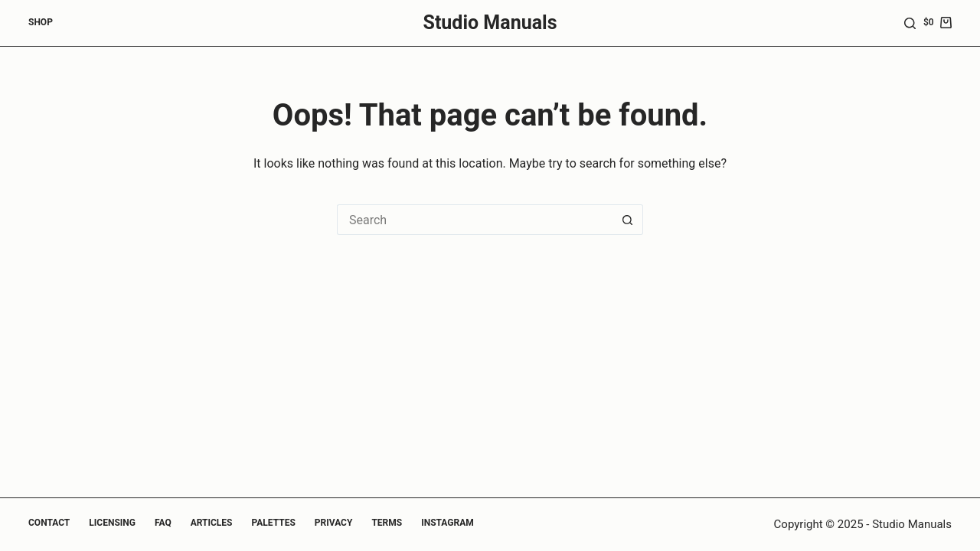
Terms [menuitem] (387, 523)
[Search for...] (475, 220)
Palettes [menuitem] (274, 523)
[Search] (910, 23)
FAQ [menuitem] (163, 523)
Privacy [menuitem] (334, 523)
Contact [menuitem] (49, 523)
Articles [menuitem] (212, 523)
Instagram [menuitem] (448, 523)
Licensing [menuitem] (112, 523)
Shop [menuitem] (41, 22)
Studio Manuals (490, 23)
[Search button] (628, 220)
